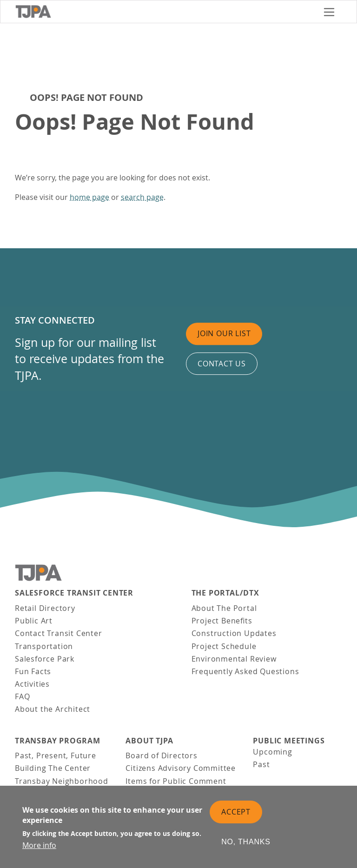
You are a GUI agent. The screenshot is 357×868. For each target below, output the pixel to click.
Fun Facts (33, 671)
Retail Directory (45, 608)
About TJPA (149, 741)
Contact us (222, 364)
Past (261, 764)
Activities (32, 684)
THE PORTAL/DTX (225, 593)
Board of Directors (161, 755)
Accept (236, 812)
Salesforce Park (45, 659)
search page (142, 197)
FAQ (22, 696)
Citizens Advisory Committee (181, 768)
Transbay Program (58, 741)
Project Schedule (224, 646)
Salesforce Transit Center (74, 593)
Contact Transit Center (59, 633)
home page (89, 197)
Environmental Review (234, 659)
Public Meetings (289, 741)
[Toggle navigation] (329, 12)
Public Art (34, 621)
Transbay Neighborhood (62, 781)
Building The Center (53, 768)
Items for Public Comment (176, 781)
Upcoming (272, 752)
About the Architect (53, 709)
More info (39, 846)
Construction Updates (234, 633)
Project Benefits (222, 621)
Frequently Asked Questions (245, 671)
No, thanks (246, 842)
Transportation (44, 646)
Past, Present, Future (56, 755)
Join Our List (224, 333)
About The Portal (224, 608)
